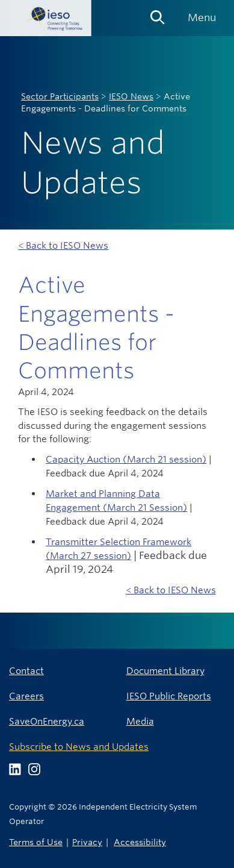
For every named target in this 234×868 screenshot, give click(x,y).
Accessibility (140, 842)
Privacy (87, 842)
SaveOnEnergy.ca (47, 721)
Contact (26, 671)
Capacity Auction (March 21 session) (126, 459)
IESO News (131, 96)
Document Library (165, 671)
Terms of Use (36, 842)
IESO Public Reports (169, 696)
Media (140, 721)
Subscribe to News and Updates (79, 747)
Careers (26, 696)
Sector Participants (60, 96)
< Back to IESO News (63, 245)
